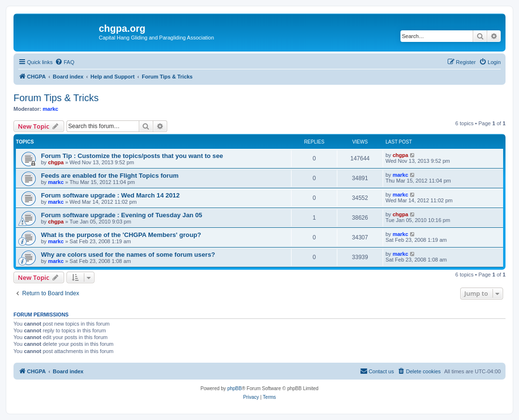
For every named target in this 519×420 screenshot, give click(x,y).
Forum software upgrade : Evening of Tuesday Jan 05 (122, 215)
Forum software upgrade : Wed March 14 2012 (110, 195)
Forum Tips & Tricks (56, 98)
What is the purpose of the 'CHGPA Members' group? (121, 235)
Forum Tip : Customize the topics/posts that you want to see (132, 156)
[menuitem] (65, 62)
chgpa (56, 162)
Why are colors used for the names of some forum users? (128, 255)
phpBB (235, 388)
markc (51, 109)
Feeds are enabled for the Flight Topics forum (110, 176)
